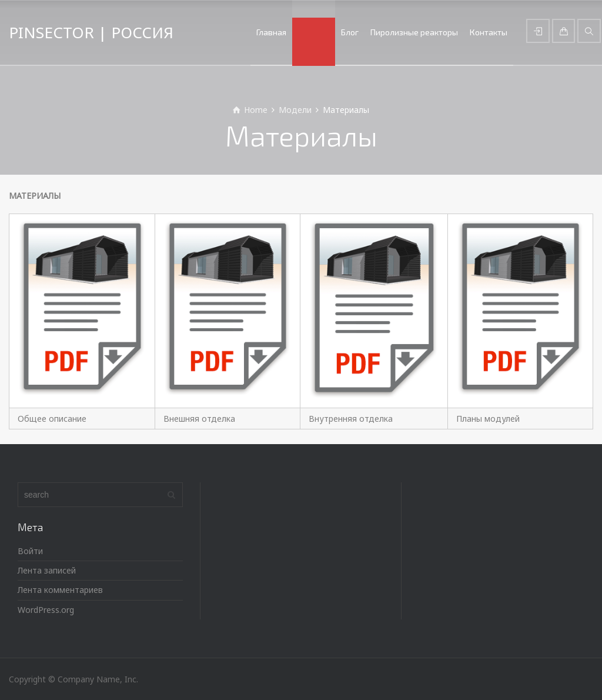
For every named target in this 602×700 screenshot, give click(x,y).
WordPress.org (46, 610)
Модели (314, 32)
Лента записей (47, 570)
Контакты (489, 32)
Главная (271, 32)
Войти (30, 551)
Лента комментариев (60, 590)
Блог (350, 32)
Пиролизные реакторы (414, 32)
